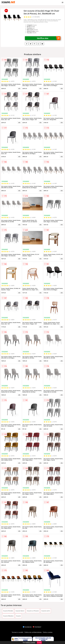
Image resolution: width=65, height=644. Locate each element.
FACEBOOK (27, 627)
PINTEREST (37, 627)
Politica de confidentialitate (33, 632)
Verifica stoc (49, 38)
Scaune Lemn (46, 611)
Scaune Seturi (20, 611)
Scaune (18, 616)
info (19, 88)
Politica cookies (48, 632)
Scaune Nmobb (8, 611)
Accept (39, 642)
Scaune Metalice (8, 616)
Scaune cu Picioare (33, 611)
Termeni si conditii (18, 632)
